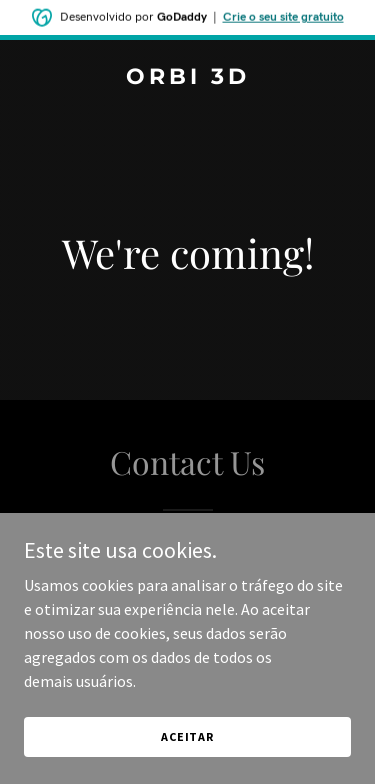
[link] (187, 78)
